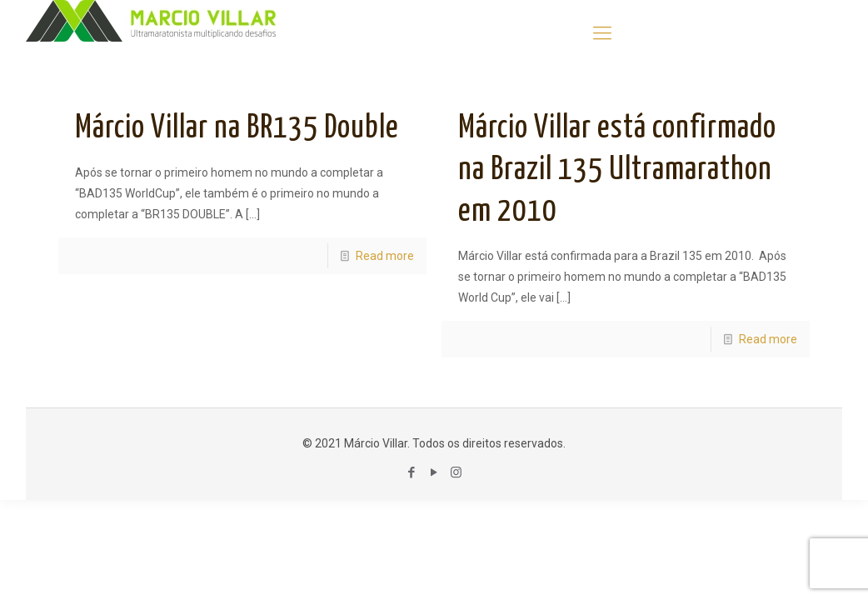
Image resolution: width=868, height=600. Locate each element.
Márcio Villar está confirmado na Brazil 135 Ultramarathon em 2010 (617, 170)
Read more (385, 256)
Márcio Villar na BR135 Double (237, 129)
